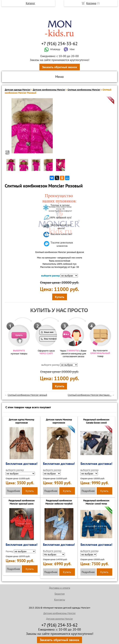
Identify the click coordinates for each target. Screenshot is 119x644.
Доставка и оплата (60, 588)
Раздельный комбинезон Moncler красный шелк (22, 502)
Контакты (60, 600)
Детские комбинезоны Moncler (49, 90)
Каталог (30, 3)
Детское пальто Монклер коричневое (59, 421)
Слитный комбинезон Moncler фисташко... (90, 395)
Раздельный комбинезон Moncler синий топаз (96, 502)
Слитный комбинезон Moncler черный (27, 395)
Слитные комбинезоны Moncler (84, 90)
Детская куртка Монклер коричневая (22, 421)
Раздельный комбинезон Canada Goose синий (96, 421)
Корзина (91, 3)
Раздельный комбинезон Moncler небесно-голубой (59, 502)
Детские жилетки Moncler (59, 619)
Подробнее (13, 491)
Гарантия (60, 594)
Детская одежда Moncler (18, 90)
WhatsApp (52, 49)
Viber (69, 49)
